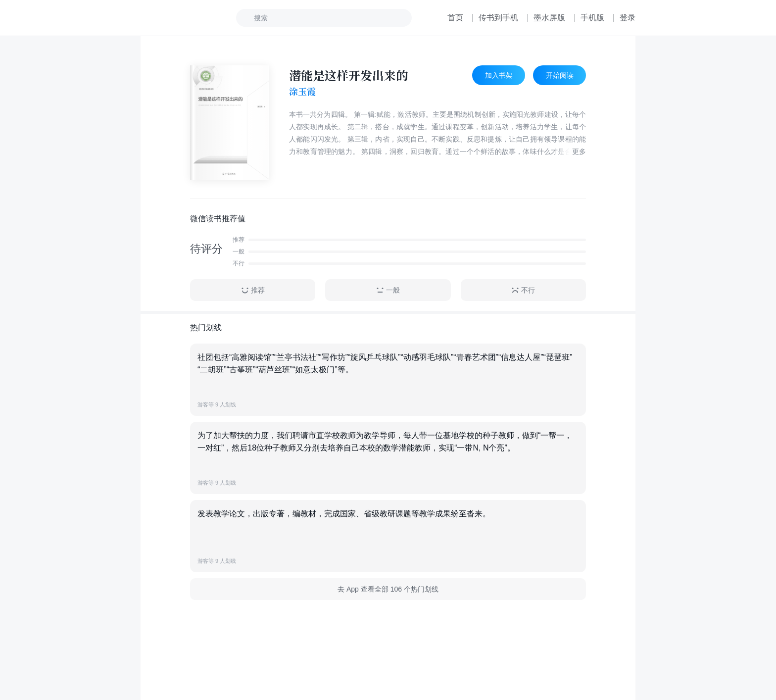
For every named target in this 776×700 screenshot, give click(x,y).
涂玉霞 (302, 92)
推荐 (253, 290)
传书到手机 (498, 18)
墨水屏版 (549, 18)
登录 (628, 18)
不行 (523, 290)
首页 (455, 18)
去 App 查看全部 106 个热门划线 (388, 589)
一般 (388, 290)
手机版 (592, 18)
